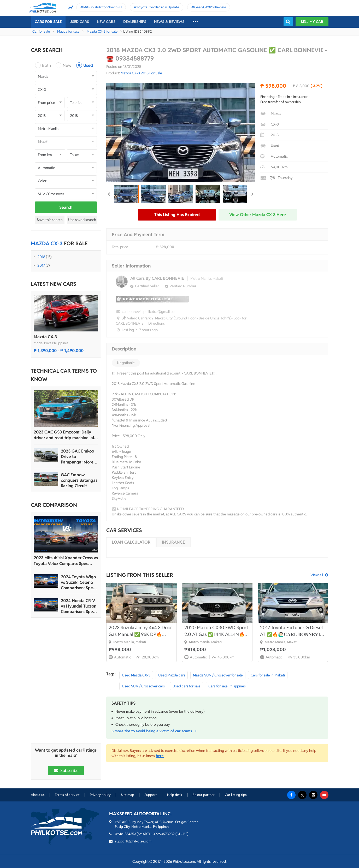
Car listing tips (236, 795)
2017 (41, 265)
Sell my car (312, 22)
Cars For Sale (48, 22)
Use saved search (82, 220)
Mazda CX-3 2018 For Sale (141, 73)
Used (88, 65)
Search (66, 207)
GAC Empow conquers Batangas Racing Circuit (79, 480)
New (67, 65)
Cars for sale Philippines (227, 686)
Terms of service (67, 795)
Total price (120, 247)
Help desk (175, 795)
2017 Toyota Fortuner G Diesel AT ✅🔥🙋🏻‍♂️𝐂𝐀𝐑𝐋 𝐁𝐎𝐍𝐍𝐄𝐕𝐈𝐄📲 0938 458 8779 (292, 631)
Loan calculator (131, 542)
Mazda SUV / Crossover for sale (218, 675)
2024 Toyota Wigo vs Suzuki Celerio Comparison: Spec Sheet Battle (78, 582)
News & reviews (169, 22)
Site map (128, 795)
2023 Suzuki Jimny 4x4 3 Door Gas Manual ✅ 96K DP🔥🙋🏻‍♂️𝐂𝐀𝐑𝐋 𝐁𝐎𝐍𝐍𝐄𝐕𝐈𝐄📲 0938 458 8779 (140, 631)
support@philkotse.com (133, 841)
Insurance (173, 542)
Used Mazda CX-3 (136, 675)
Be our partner (204, 795)
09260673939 (164, 834)
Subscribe (66, 771)
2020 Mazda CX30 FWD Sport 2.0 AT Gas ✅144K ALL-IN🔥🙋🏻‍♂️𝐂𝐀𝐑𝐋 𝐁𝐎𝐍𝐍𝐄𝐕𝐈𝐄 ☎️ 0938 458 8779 (216, 631)
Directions (157, 323)
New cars (106, 22)
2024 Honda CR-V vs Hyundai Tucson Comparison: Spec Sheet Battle (79, 606)
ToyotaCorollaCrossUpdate (158, 7)
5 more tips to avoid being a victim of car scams (155, 731)
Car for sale (41, 31)
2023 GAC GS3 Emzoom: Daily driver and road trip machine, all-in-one (65, 435)
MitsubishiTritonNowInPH (102, 7)
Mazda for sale (68, 31)
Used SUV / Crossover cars (143, 686)
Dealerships (135, 22)
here (160, 756)
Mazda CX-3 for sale (102, 31)
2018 (41, 257)
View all (317, 575)
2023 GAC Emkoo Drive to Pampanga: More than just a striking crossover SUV (78, 457)
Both (46, 65)
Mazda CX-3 (45, 337)
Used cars (79, 22)
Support (151, 795)
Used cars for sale (187, 686)
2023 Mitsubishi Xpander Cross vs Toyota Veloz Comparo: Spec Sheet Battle (66, 561)
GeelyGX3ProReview (210, 7)
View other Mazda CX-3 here (258, 215)
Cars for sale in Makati (268, 675)
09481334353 (125, 834)
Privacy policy (100, 795)
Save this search (50, 220)
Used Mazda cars (172, 675)
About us (38, 795)
